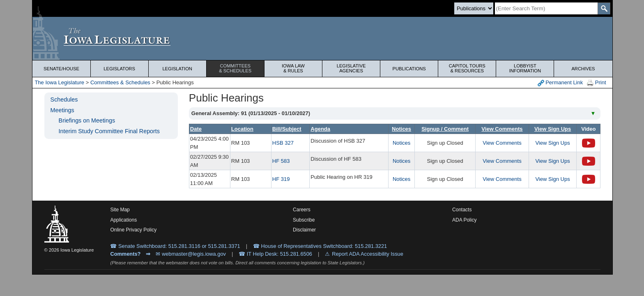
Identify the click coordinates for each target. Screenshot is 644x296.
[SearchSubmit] (604, 8)
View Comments (502, 143)
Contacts (462, 210)
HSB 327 (283, 143)
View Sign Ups (552, 143)
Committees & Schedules (120, 82)
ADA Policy (464, 220)
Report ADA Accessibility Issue (368, 254)
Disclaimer (304, 230)
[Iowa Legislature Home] (322, 38)
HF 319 (281, 179)
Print (596, 83)
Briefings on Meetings (87, 120)
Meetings (62, 110)
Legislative (351, 68)
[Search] (546, 8)
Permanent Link (560, 83)
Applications (123, 220)
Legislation (177, 69)
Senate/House (61, 69)
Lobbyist (525, 68)
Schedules (64, 99)
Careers (302, 210)
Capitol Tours (467, 68)
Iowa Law (293, 68)
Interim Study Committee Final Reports (109, 131)
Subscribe (304, 220)
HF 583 (281, 161)
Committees (235, 68)
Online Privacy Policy (133, 230)
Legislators (119, 69)
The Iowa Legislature (59, 82)
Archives (583, 69)
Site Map (120, 210)
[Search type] (474, 8)
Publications (409, 69)
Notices (401, 143)
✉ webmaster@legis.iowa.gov (191, 254)
